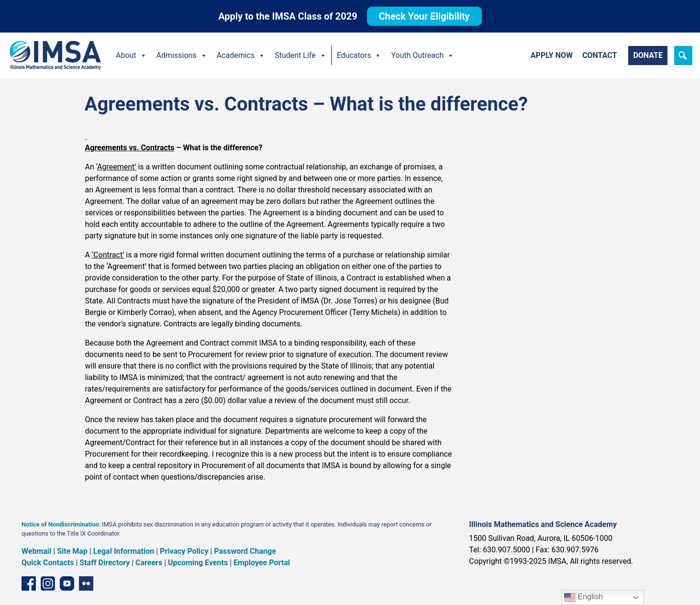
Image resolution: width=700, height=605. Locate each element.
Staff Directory (105, 563)
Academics (241, 56)
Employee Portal (262, 563)
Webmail (36, 551)
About (131, 56)
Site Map (72, 551)
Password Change (245, 551)
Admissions (182, 56)
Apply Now (552, 55)
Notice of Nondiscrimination (60, 524)
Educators (359, 56)
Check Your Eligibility (424, 16)
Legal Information (124, 551)
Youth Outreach (422, 56)
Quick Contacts (48, 563)
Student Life (300, 56)
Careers (149, 563)
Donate (648, 55)
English (583, 597)
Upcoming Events (198, 563)
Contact (600, 55)
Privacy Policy (184, 551)
